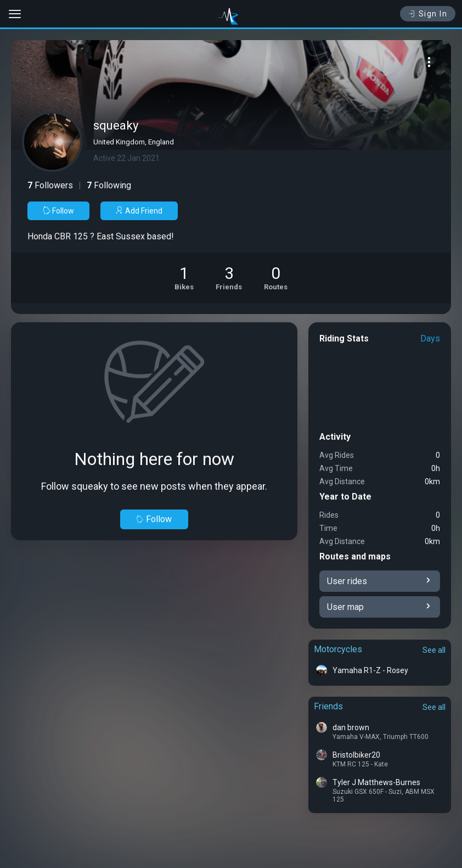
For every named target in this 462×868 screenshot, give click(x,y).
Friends (328, 706)
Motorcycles (338, 649)
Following (109, 185)
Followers (50, 185)
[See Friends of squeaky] (229, 278)
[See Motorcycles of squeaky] (184, 278)
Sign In (428, 14)
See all (434, 650)
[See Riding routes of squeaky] (276, 278)
